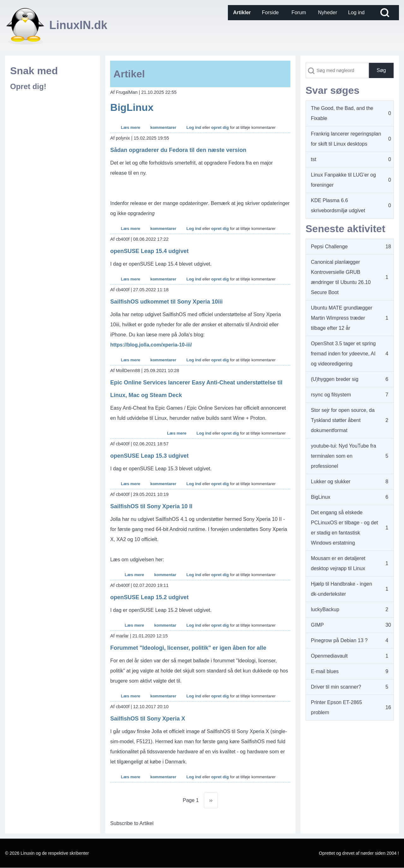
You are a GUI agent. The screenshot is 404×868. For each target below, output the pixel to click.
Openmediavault (329, 656)
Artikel (129, 74)
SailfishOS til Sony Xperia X (148, 719)
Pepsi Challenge (329, 247)
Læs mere (131, 127)
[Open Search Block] (385, 13)
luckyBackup (325, 609)
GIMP (317, 625)
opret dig (220, 127)
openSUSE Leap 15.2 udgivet (149, 597)
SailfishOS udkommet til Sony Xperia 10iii (166, 302)
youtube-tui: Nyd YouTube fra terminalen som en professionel (344, 456)
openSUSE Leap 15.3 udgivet (149, 456)
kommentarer (163, 127)
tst (314, 159)
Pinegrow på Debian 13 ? (339, 640)
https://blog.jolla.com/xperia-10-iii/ (151, 345)
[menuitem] (242, 13)
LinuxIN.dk (78, 25)
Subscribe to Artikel (132, 823)
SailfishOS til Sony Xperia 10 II (151, 506)
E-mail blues (325, 671)
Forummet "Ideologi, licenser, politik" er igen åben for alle (188, 648)
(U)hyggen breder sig (335, 379)
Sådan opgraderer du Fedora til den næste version (178, 150)
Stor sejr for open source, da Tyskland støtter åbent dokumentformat (343, 420)
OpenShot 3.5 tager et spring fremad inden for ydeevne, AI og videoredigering (343, 354)
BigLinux (132, 107)
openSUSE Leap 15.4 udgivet (149, 251)
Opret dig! (28, 86)
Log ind (194, 127)
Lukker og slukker (331, 482)
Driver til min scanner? (336, 687)
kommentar (165, 575)
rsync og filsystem (331, 395)
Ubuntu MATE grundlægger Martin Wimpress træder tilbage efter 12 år (342, 318)
